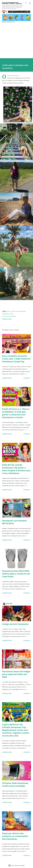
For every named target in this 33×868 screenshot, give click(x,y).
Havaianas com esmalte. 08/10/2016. (15, 522)
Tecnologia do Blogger (17, 865)
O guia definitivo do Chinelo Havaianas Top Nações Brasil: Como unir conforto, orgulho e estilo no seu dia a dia (16, 730)
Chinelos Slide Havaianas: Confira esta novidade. (15, 784)
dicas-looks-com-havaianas (16, 311)
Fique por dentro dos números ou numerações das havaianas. (15, 836)
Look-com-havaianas (9, 316)
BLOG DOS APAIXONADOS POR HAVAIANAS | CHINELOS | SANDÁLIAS (12, 3)
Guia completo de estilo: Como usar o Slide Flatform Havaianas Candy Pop (16, 359)
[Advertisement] (16, 39)
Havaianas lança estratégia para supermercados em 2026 (16, 674)
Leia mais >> (27, 378)
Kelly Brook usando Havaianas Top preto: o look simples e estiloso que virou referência (16, 469)
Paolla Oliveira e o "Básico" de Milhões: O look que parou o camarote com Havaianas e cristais (16, 413)
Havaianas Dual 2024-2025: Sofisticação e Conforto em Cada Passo (16, 574)
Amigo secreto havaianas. (15, 624)
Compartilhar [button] (7, 319)
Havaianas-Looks (8, 314)
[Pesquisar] (26, 3)
